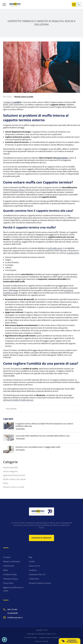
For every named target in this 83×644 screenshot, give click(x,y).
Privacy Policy (8, 583)
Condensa (33, 570)
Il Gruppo (7, 557)
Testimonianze (9, 566)
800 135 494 (12, 610)
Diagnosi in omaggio (41, 538)
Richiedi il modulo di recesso (40, 583)
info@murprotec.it (15, 618)
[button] (4, 640)
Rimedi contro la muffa (24, 97)
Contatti (32, 562)
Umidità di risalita (10, 574)
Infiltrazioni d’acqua (10, 579)
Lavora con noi (34, 566)
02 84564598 (13, 613)
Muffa (5, 570)
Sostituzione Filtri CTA (37, 574)
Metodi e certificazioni (12, 562)
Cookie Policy (34, 579)
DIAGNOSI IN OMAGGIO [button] (69, 641)
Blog (30, 557)
